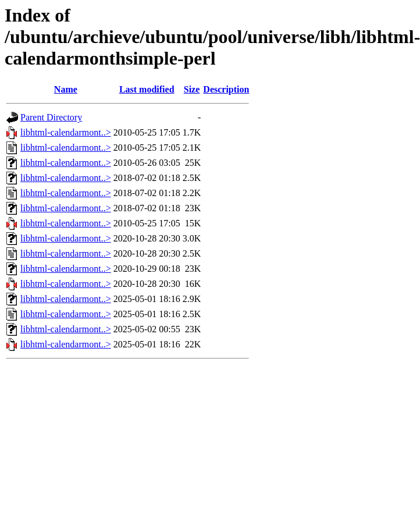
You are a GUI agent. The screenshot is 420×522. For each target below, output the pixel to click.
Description (226, 89)
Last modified (147, 89)
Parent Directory (51, 117)
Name (66, 89)
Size (192, 89)
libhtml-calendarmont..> (66, 132)
